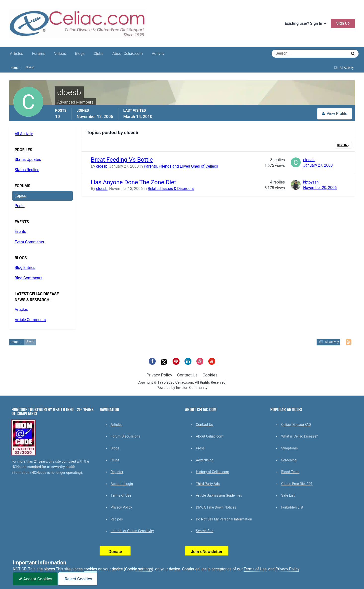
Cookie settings (139, 569)
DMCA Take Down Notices (216, 507)
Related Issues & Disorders (171, 189)
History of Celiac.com (213, 472)
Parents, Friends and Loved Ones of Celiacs (181, 166)
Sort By (343, 145)
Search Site (205, 531)
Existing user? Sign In (306, 24)
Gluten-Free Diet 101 (297, 484)
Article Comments (30, 320)
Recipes (117, 519)
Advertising (205, 460)
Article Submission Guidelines (219, 495)
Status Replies (27, 170)
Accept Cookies (35, 579)
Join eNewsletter (207, 552)
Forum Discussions (125, 436)
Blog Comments (28, 278)
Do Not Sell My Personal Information (224, 519)
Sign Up (343, 23)
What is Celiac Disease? (299, 436)
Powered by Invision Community (182, 388)
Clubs (98, 54)
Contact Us (187, 375)
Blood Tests (290, 472)
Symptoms (289, 448)
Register (117, 472)
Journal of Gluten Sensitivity (132, 531)
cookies (90, 569)
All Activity (24, 134)
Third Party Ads (208, 484)
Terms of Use (121, 495)
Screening (289, 460)
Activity (158, 54)
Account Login (122, 484)
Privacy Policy (159, 375)
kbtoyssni (311, 182)
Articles (17, 54)
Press (200, 448)
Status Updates (28, 160)
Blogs (80, 54)
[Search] (292, 54)
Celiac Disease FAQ (296, 425)
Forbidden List (292, 507)
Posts (20, 206)
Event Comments (29, 242)
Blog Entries (25, 268)
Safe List (288, 495)
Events (20, 232)
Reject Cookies (78, 579)
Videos (60, 54)
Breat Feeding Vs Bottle (122, 160)
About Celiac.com (127, 54)
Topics (20, 196)
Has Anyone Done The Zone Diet (133, 182)
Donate (115, 552)
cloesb (102, 166)
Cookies (210, 375)
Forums (39, 54)
